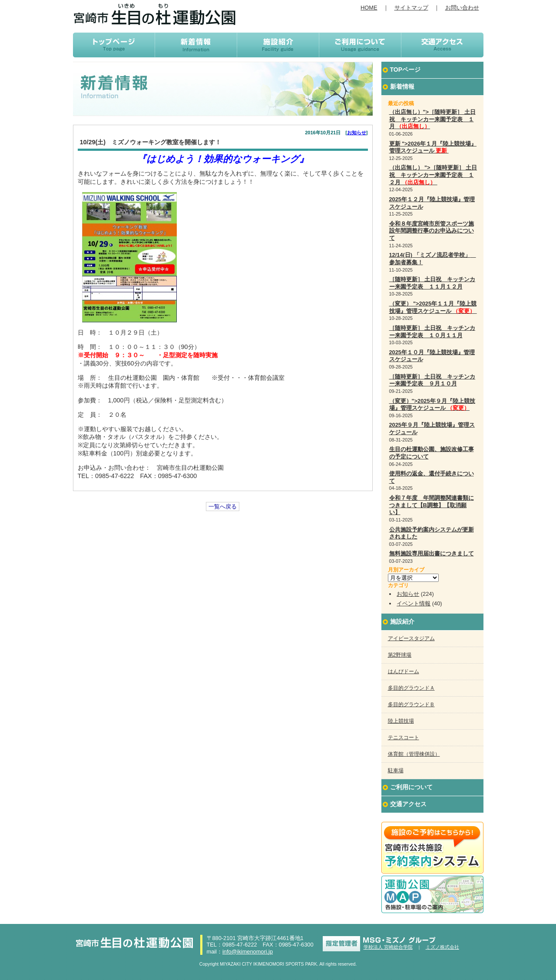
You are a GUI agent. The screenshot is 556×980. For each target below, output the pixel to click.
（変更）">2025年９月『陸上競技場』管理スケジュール (432, 405)
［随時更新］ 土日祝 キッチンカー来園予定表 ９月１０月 (432, 380)
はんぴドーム (404, 671)
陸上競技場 (401, 721)
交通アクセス (408, 804)
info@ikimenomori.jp (248, 952)
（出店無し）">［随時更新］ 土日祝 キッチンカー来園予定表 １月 (432, 119)
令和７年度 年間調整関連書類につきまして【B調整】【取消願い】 (432, 505)
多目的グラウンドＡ (411, 688)
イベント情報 (414, 603)
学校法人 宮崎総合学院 (388, 947)
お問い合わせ (462, 8)
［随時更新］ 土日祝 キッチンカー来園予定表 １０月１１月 (432, 332)
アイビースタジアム (411, 638)
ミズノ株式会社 (442, 947)
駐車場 (396, 771)
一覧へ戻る (223, 507)
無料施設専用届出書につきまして (432, 553)
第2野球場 (400, 655)
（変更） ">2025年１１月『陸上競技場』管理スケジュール (433, 307)
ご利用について (411, 787)
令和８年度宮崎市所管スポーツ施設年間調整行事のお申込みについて (432, 231)
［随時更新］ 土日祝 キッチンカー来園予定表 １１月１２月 (432, 283)
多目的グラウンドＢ (411, 704)
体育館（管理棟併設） (414, 754)
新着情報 (402, 86)
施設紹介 (402, 621)
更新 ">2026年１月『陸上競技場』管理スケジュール (433, 147)
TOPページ (405, 70)
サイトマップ (411, 8)
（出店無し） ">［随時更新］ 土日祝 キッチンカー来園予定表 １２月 (433, 175)
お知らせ (357, 133)
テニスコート (404, 737)
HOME (369, 8)
